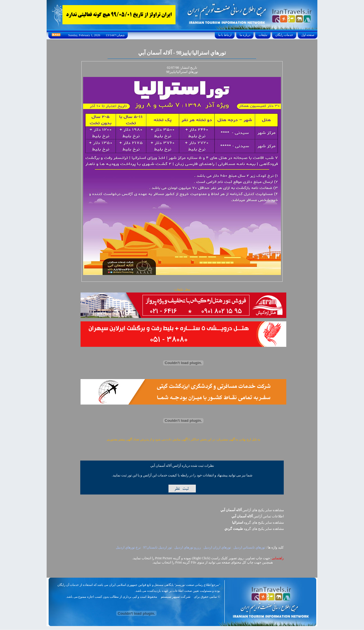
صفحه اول (308, 35)
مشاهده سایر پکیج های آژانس (252, 510)
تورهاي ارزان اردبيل (217, 547)
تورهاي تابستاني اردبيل (249, 547)
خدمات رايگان (284, 35)
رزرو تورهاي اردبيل (188, 547)
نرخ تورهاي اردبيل (128, 547)
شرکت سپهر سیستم (176, 597)
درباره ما (245, 35)
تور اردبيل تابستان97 (158, 547)
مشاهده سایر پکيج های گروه (258, 523)
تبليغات (263, 35)
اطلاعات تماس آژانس (258, 516)
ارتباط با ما (225, 35)
